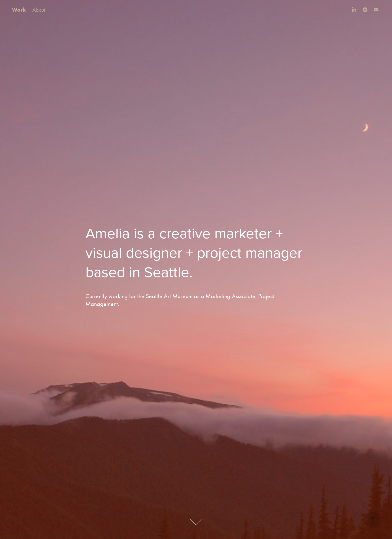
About (39, 10)
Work (19, 10)
